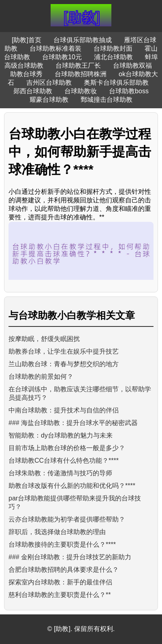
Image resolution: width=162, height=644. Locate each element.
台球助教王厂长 (78, 65)
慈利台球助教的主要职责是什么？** (60, 595)
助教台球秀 (26, 74)
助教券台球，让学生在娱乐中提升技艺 (64, 351)
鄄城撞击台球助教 (107, 100)
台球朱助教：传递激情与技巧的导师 (60, 473)
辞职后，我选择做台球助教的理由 (57, 532)
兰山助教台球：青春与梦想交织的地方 (64, 364)
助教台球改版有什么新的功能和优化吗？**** (72, 486)
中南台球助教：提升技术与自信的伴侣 (64, 410)
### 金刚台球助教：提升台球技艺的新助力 (70, 557)
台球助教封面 (113, 48)
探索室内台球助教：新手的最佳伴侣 (60, 582)
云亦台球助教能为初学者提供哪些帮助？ (67, 519)
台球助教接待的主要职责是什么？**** (62, 544)
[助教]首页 (27, 40)
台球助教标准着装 (55, 48)
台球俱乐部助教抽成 (83, 40)
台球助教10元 (62, 57)
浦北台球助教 (113, 57)
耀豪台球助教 (49, 100)
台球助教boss (129, 91)
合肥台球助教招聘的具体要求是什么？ (64, 570)
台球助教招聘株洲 (81, 74)
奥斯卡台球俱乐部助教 (116, 83)
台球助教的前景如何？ (41, 377)
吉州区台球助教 (49, 83)
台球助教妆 (81, 91)
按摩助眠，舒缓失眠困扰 (44, 339)
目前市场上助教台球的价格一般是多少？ (67, 448)
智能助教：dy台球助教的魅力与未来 (61, 435)
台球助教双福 (132, 65)
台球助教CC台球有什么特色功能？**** (64, 460)
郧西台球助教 (33, 91)
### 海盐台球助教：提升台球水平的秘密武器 (73, 423)
